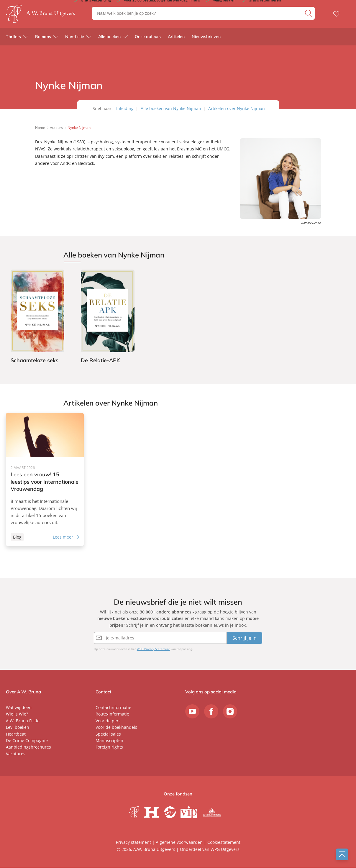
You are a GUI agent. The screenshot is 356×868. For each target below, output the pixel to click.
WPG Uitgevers (225, 850)
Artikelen (176, 38)
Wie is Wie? (17, 714)
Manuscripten (109, 741)
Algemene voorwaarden (179, 842)
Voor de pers (108, 721)
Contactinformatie (113, 708)
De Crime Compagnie (27, 741)
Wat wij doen (19, 708)
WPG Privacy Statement (153, 649)
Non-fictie (75, 38)
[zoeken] (309, 14)
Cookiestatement (224, 842)
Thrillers (13, 38)
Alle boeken (109, 38)
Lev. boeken (18, 727)
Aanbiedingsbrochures (28, 748)
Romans (43, 38)
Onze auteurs (148, 38)
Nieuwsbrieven (206, 38)
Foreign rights (109, 748)
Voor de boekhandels (116, 727)
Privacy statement (133, 842)
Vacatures (16, 754)
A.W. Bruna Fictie (23, 721)
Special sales (108, 734)
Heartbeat (16, 734)
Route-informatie (112, 714)
